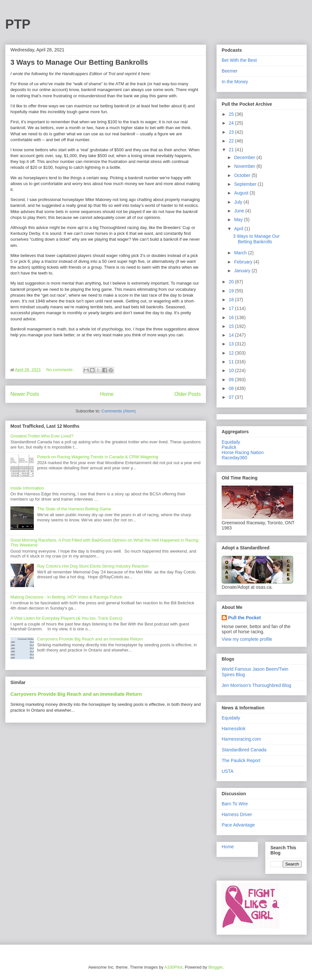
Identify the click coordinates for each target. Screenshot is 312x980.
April (239, 229)
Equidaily (231, 442)
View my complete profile (247, 639)
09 (232, 380)
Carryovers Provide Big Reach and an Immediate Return (90, 639)
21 (232, 150)
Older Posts (188, 394)
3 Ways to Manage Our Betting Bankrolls (79, 62)
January (243, 271)
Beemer (230, 71)
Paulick (229, 447)
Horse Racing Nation (243, 452)
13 (232, 344)
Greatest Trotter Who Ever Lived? (42, 436)
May (239, 220)
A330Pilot (174, 967)
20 (232, 282)
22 (232, 141)
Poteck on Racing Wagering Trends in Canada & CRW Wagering (97, 457)
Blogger (215, 967)
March (241, 253)
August (242, 193)
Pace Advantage (238, 825)
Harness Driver (237, 814)
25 (232, 114)
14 (232, 335)
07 (232, 397)
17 (232, 308)
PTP (18, 24)
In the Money (235, 82)
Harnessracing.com (241, 739)
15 (232, 326)
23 (232, 132)
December (245, 157)
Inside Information (27, 488)
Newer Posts (25, 394)
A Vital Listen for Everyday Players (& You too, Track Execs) (66, 618)
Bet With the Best (239, 60)
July (239, 202)
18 (232, 300)
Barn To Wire (235, 804)
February (244, 262)
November (245, 166)
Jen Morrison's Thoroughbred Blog (256, 685)
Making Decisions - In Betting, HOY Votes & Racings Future (66, 597)
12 (232, 353)
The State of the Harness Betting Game (74, 509)
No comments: (61, 370)
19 (232, 291)
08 (232, 388)
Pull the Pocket (244, 618)
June (240, 211)
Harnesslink (234, 729)
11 (232, 362)
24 (232, 123)
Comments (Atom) (118, 411)
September (246, 184)
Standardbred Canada (244, 750)
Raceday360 (234, 458)
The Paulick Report (241, 760)
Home (107, 394)
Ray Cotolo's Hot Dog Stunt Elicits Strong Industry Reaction (93, 566)
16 (232, 317)
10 (232, 370)
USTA (227, 771)
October (243, 175)
